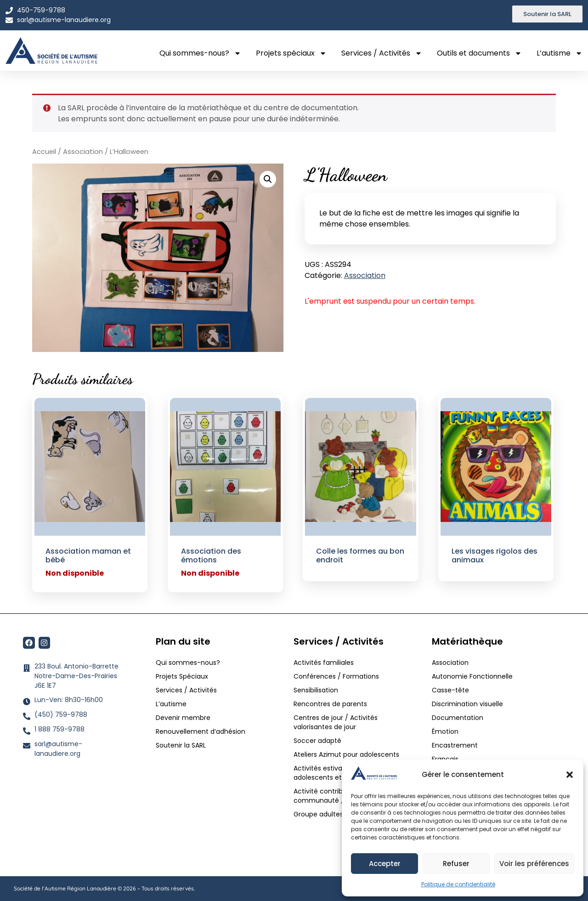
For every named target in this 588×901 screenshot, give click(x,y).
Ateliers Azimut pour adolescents (347, 754)
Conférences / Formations (336, 676)
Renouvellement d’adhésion (201, 731)
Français (445, 759)
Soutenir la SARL (181, 745)
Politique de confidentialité (458, 884)
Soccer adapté (318, 741)
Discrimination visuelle (467, 704)
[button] (570, 775)
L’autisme (560, 53)
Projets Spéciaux (182, 676)
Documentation (458, 718)
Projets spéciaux (291, 53)
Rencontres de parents (330, 704)
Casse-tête (450, 690)
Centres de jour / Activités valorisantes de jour (336, 722)
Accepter (385, 864)
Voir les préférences (534, 864)
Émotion (445, 731)
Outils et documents (479, 53)
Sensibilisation (316, 690)
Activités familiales (325, 663)
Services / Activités (382, 53)
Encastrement (455, 745)
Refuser (456, 864)
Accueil (44, 152)
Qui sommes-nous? (200, 53)
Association (83, 152)
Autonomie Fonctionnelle (472, 676)
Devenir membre (183, 718)
